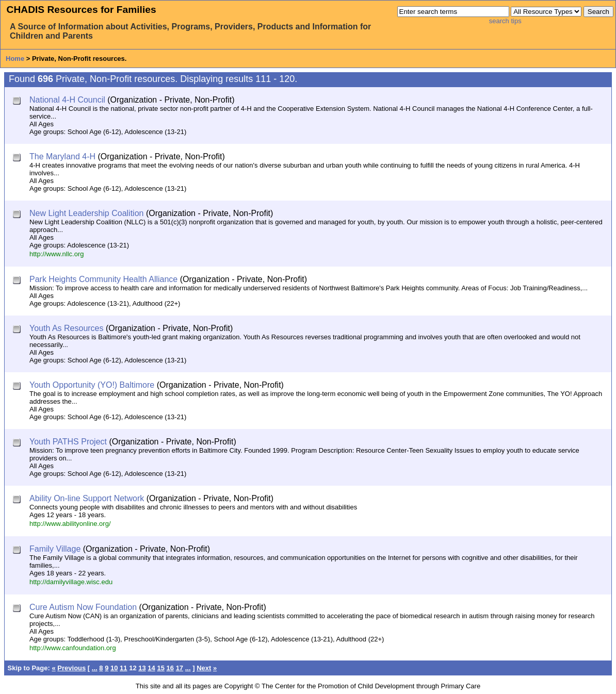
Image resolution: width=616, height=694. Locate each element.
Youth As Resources (67, 328)
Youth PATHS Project (68, 442)
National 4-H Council (67, 100)
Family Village (55, 549)
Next (204, 668)
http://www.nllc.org (57, 254)
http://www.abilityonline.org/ (70, 524)
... (95, 668)
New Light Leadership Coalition (86, 213)
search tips (505, 21)
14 (151, 668)
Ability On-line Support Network (87, 498)
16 (170, 668)
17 (180, 668)
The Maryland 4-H (62, 156)
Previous (71, 668)
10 (114, 668)
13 (142, 668)
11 (123, 668)
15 (160, 668)
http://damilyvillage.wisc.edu (71, 582)
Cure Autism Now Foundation (83, 607)
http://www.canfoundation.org (73, 648)
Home (15, 59)
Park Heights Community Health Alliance (103, 279)
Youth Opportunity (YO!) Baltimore (92, 385)
